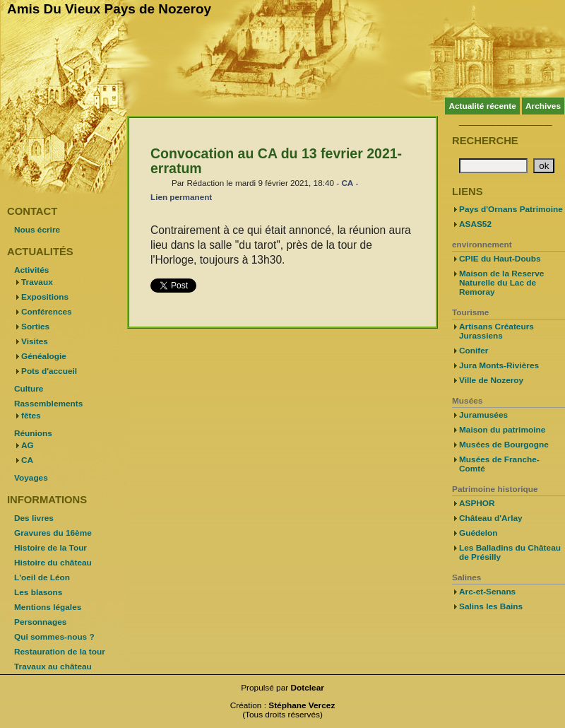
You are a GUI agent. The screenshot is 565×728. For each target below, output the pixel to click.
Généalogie (44, 356)
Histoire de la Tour (50, 548)
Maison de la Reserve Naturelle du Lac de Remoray (501, 283)
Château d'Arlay (491, 518)
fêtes (31, 416)
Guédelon (478, 533)
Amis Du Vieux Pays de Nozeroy (109, 9)
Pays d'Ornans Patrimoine (511, 209)
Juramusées (483, 415)
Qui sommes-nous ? (54, 637)
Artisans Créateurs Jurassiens (496, 331)
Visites (35, 341)
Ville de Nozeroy (491, 380)
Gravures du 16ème (53, 533)
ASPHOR (477, 503)
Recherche (485, 141)
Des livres (34, 518)
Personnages (40, 622)
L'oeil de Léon (42, 577)
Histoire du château (53, 563)
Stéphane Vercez (302, 705)
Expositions (45, 297)
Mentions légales (48, 607)
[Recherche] (493, 166)
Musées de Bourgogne (504, 445)
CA (347, 183)
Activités (31, 270)
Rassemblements (48, 404)
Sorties (35, 327)
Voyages (31, 478)
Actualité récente (482, 106)
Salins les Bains (491, 606)
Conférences (47, 312)
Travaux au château (53, 667)
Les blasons (38, 592)
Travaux (37, 282)
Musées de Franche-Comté (499, 464)
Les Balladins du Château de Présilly (510, 552)
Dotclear (308, 688)
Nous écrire (37, 230)
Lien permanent (181, 197)
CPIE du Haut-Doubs (500, 259)
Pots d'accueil (49, 371)
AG (28, 445)
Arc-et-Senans (487, 592)
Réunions (33, 433)
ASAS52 (475, 224)
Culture (29, 389)
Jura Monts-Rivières (499, 365)
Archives (543, 106)
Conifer (474, 351)
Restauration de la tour (60, 652)
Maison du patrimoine (502, 430)
